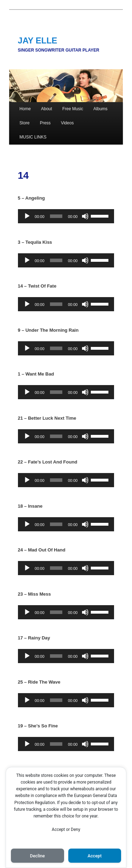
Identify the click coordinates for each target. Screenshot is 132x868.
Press (45, 123)
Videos (67, 123)
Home (25, 109)
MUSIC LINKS (33, 137)
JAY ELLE (38, 40)
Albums (100, 109)
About (46, 109)
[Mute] (85, 216)
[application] (66, 216)
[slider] (56, 216)
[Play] (27, 216)
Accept (95, 856)
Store (24, 123)
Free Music (73, 109)
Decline (37, 856)
